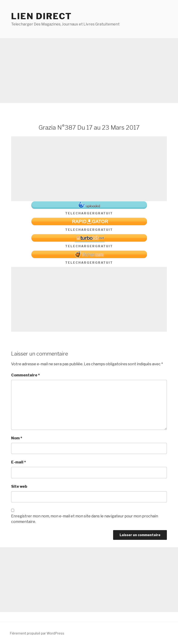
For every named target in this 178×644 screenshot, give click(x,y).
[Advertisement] (89, 71)
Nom (17, 438)
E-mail (19, 462)
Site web (19, 486)
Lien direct (41, 16)
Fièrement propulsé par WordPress (37, 633)
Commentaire (25, 375)
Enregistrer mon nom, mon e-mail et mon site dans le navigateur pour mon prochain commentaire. (85, 519)
